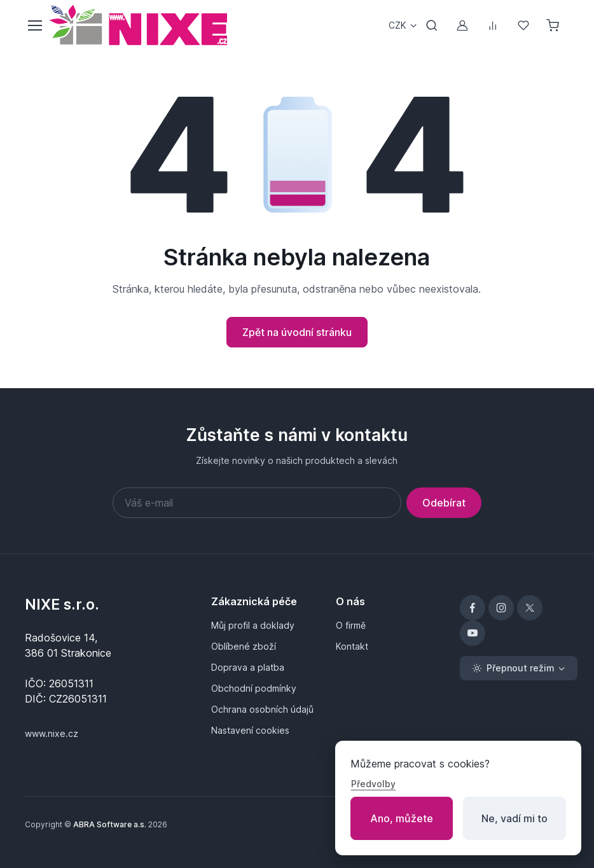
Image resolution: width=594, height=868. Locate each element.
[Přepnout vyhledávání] (432, 25)
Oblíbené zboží (244, 646)
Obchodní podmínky (254, 688)
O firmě (351, 625)
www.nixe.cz (52, 733)
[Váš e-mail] (257, 503)
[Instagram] (501, 608)
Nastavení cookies (250, 730)
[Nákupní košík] (554, 25)
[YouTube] (473, 633)
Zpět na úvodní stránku (297, 332)
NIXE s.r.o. (62, 605)
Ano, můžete (402, 818)
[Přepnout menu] (34, 25)
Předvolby (373, 784)
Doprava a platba (248, 667)
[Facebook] (473, 608)
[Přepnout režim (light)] (519, 668)
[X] (530, 608)
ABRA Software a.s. (110, 824)
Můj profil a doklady (253, 625)
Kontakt (352, 646)
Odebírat (444, 503)
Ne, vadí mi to (515, 818)
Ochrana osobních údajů (262, 709)
